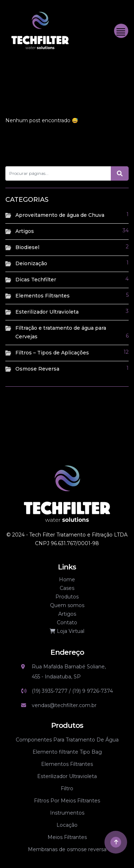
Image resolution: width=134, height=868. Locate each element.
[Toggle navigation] (121, 31)
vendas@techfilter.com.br (64, 705)
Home (67, 580)
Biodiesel (27, 247)
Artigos (25, 231)
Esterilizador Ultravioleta (47, 312)
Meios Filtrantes (67, 837)
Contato (67, 623)
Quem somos (67, 605)
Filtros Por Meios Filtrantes (67, 801)
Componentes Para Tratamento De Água (67, 740)
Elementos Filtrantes (43, 296)
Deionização (31, 263)
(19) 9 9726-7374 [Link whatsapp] (93, 691)
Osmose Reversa (37, 369)
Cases (67, 588)
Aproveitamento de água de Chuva (60, 215)
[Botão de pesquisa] (120, 173)
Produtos (67, 597)
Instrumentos (67, 813)
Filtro (67, 788)
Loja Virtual (67, 631)
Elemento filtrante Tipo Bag (67, 752)
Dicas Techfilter (36, 280)
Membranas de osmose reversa (67, 849)
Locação (67, 825)
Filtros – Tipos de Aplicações (52, 353)
